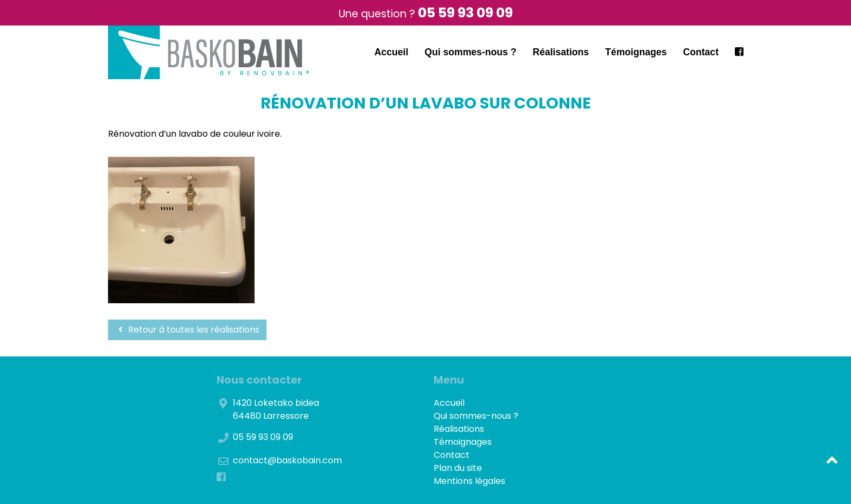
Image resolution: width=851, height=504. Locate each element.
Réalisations (561, 52)
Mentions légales (469, 481)
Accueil (392, 52)
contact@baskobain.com (287, 460)
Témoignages (636, 52)
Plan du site (458, 468)
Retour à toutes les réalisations (187, 330)
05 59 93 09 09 (465, 13)
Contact (701, 52)
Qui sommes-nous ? (470, 52)
